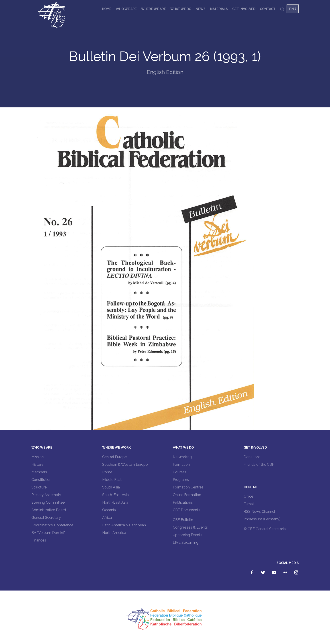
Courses (179, 472)
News (201, 9)
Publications (183, 502)
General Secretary (46, 518)
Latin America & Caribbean (124, 525)
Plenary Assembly (46, 495)
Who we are (126, 9)
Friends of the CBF (259, 465)
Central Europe (114, 457)
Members (39, 472)
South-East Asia (115, 495)
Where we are (154, 9)
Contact (268, 9)
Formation (181, 465)
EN (291, 9)
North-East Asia (115, 502)
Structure (39, 487)
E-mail (249, 504)
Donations (252, 457)
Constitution (41, 480)
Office (248, 496)
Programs (181, 480)
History (37, 465)
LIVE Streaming (186, 542)
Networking (182, 457)
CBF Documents (186, 510)
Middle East (112, 480)
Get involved (244, 9)
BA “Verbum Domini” (48, 533)
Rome (107, 472)
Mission (38, 457)
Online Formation (187, 495)
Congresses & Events (190, 527)
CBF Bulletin (183, 520)
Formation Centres (188, 487)
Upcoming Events (187, 535)
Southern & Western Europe (125, 465)
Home (107, 9)
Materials (219, 9)
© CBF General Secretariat (265, 529)
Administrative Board (49, 510)
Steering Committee (48, 502)
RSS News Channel (259, 512)
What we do (181, 9)
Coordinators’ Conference (52, 525)
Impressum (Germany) (262, 519)
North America (114, 533)
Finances (39, 540)
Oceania (109, 510)
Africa (107, 518)
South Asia (111, 487)
